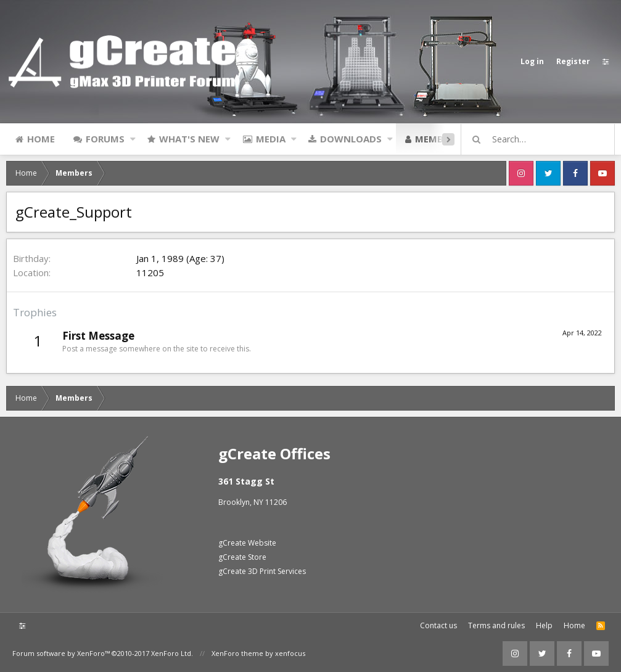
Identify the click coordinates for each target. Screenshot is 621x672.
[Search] (543, 139)
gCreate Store (242, 557)
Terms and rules (496, 625)
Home (41, 139)
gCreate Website (247, 543)
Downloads (351, 139)
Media (271, 139)
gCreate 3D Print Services (262, 571)
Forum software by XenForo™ (103, 653)
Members (437, 139)
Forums (105, 139)
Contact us (438, 625)
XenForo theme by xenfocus (258, 653)
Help (544, 625)
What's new (189, 139)
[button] (133, 139)
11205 (150, 272)
